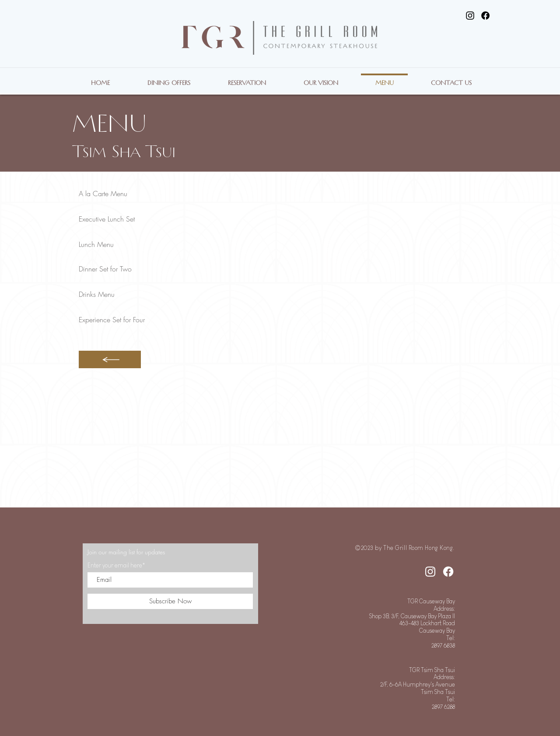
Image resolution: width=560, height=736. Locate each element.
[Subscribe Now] (170, 601)
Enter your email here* (116, 565)
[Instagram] (470, 16)
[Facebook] (485, 16)
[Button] (110, 359)
